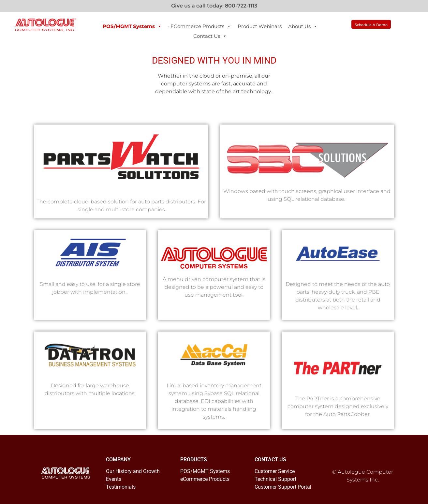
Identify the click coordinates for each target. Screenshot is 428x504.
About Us (303, 26)
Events (114, 479)
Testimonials (121, 487)
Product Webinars (260, 26)
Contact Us (210, 36)
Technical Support (275, 479)
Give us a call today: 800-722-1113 (214, 6)
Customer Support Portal (283, 487)
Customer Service (275, 471)
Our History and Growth (133, 471)
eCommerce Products (201, 26)
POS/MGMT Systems (132, 26)
